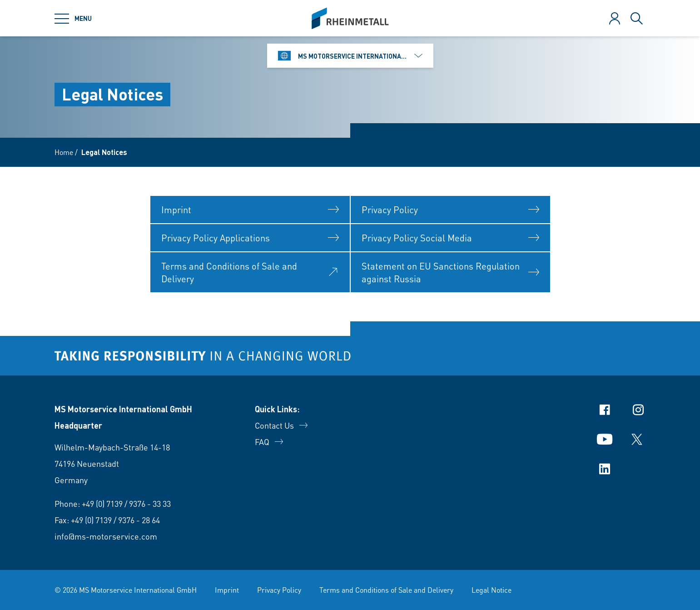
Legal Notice (491, 590)
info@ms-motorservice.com (106, 536)
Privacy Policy (279, 590)
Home (64, 152)
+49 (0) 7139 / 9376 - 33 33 (126, 503)
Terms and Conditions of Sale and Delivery (386, 590)
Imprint (227, 590)
